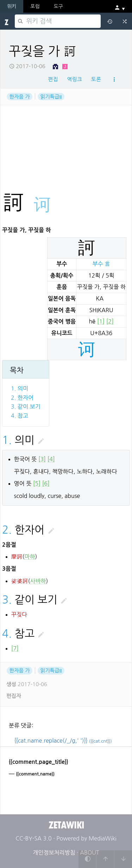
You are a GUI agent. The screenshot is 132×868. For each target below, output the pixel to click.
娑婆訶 (20, 581)
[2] (110, 321)
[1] (101, 321)
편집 (53, 79)
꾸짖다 (19, 614)
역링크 (74, 79)
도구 (58, 6)
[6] (46, 483)
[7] (15, 648)
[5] (37, 483)
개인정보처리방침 (54, 852)
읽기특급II (51, 96)
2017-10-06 (27, 66)
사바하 (38, 581)
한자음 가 (20, 96)
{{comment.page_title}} (39, 762)
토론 (96, 79)
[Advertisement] (66, 127)
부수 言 (101, 264)
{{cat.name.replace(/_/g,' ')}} (63, 741)
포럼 (35, 6)
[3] (42, 459)
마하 (30, 557)
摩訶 (17, 557)
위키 (12, 6)
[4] (51, 459)
